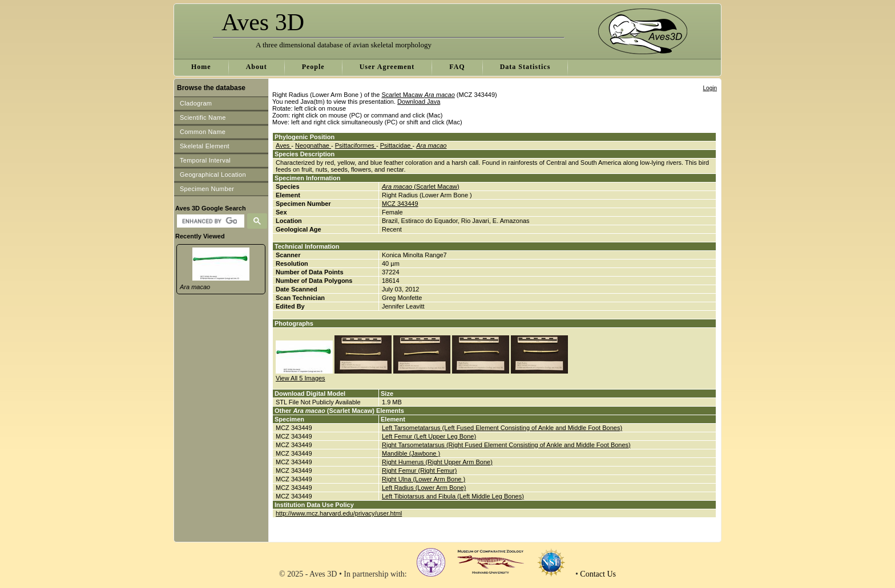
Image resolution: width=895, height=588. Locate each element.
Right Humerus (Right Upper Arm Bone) (437, 462)
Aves (283, 145)
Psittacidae (396, 145)
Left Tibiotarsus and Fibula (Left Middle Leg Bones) (453, 496)
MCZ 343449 (400, 204)
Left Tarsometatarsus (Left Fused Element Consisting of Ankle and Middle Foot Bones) (502, 428)
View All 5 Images (301, 378)
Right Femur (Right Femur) (419, 471)
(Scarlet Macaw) (421, 186)
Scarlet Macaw (418, 95)
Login (710, 88)
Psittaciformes (356, 145)
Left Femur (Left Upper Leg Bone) (429, 436)
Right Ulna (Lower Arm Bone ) (424, 479)
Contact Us (598, 574)
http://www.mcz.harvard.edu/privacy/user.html (339, 513)
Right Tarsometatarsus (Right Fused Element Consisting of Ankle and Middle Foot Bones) (506, 445)
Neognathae (313, 145)
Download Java (419, 102)
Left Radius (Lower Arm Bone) (424, 488)
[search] (209, 221)
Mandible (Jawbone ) (411, 453)
